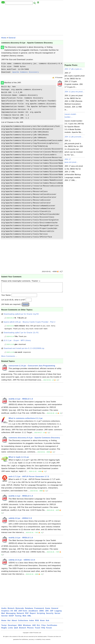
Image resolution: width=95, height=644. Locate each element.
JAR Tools (23, 613)
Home (4, 38)
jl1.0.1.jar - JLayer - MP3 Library (17, 343)
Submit (25, 306)
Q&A (16, 630)
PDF (27, 615)
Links (11, 630)
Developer (12, 627)
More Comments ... (9, 358)
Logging (58, 613)
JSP (52, 613)
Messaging (11, 615)
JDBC (42, 613)
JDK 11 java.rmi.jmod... (74, 92)
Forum (49, 630)
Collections (23, 623)
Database (29, 610)
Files (44, 627)
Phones (30, 630)
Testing (18, 618)
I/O (12, 613)
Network (20, 615)
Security (50, 615)
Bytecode (20, 610)
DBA (20, 627)
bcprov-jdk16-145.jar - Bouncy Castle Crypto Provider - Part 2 (30, 324)
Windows (27, 627)
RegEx (4, 630)
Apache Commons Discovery (26, 72)
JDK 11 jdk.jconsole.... (74, 137)
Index (32, 623)
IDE (16, 613)
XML (29, 618)
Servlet (4, 618)
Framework (39, 610)
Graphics (5, 613)
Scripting (41, 615)
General (12, 38)
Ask (47, 623)
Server (57, 615)
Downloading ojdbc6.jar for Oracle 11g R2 (21, 316)
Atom (42, 623)
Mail (3, 615)
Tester (4, 627)
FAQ (43, 630)
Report (33, 615)
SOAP (11, 618)
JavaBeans (33, 613)
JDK (47, 613)
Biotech (11, 610)
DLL (39, 627)
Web (24, 618)
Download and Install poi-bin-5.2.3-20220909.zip (24, 350)
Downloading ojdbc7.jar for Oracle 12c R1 (21, 335)
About (14, 623)
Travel (38, 630)
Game (48, 610)
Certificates (52, 627)
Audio (4, 610)
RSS (37, 623)
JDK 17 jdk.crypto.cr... (74, 69)
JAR (34, 627)
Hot (9, 623)
